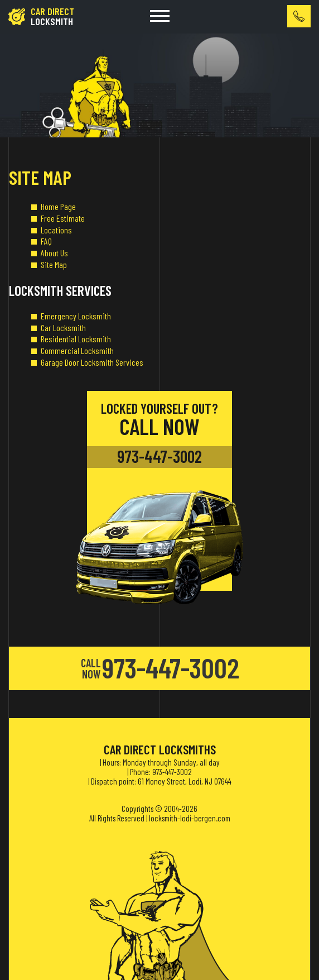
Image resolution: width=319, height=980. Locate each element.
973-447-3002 (159, 456)
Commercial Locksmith (77, 350)
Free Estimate (63, 218)
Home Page (58, 206)
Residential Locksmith (76, 339)
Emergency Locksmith (76, 316)
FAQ (46, 241)
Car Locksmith (63, 328)
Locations (56, 230)
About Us (54, 253)
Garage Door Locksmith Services (92, 362)
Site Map (54, 264)
